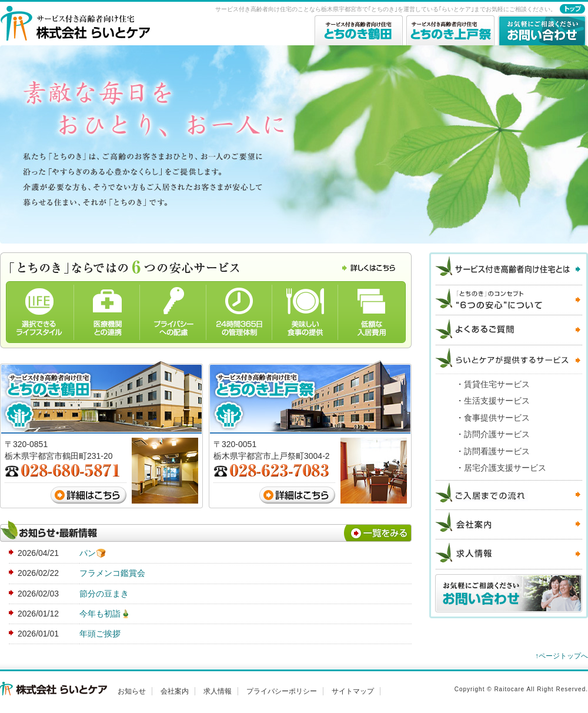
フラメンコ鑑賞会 (112, 573)
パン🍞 (93, 553)
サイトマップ (353, 691)
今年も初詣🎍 (105, 614)
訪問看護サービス (497, 451)
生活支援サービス (497, 401)
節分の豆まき (104, 594)
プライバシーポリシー (282, 691)
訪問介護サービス (497, 434)
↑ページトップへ (562, 656)
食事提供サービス (497, 418)
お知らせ (132, 691)
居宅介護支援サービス (505, 468)
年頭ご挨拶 (100, 634)
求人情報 (218, 691)
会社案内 (175, 691)
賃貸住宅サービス (497, 384)
